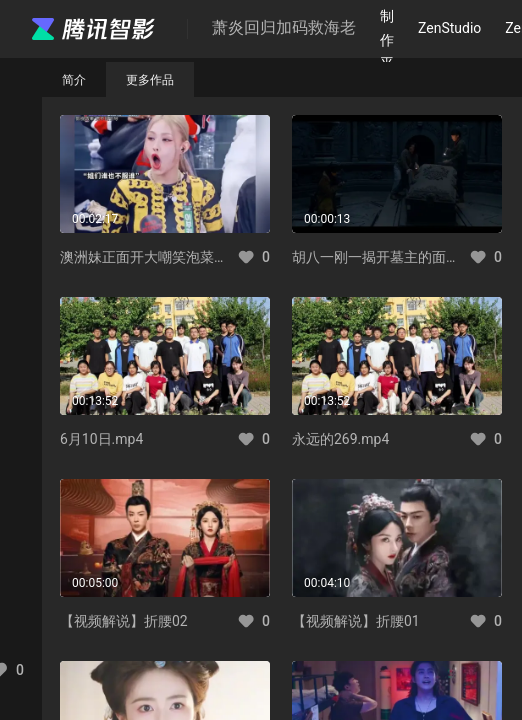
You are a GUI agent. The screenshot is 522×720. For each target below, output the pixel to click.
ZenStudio (449, 28)
